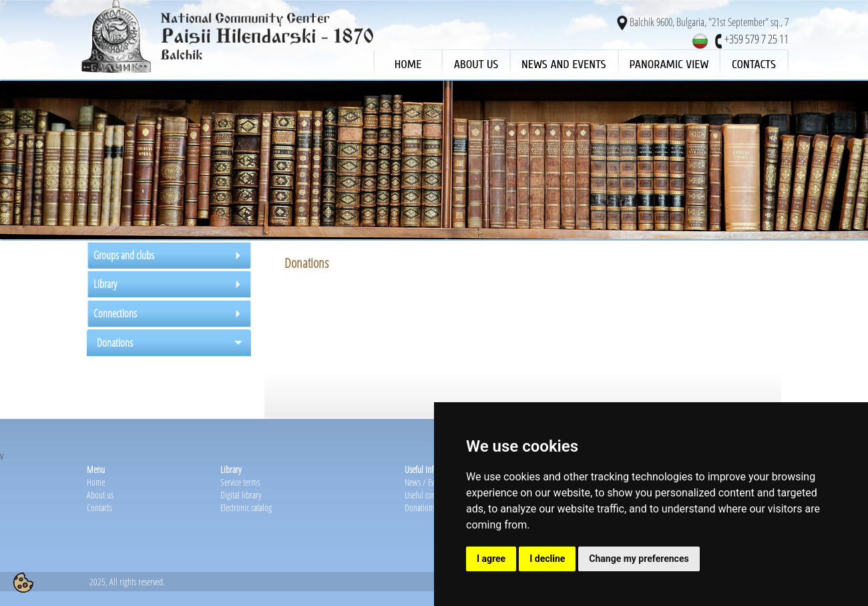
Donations (420, 507)
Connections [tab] (115, 313)
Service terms (240, 482)
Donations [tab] (115, 343)
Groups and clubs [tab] (124, 255)
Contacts (99, 507)
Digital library (241, 495)
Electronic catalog (246, 507)
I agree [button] (491, 559)
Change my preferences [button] (639, 559)
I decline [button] (547, 559)
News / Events (425, 482)
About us (100, 495)
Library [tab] (105, 284)
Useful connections (433, 495)
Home (96, 482)
